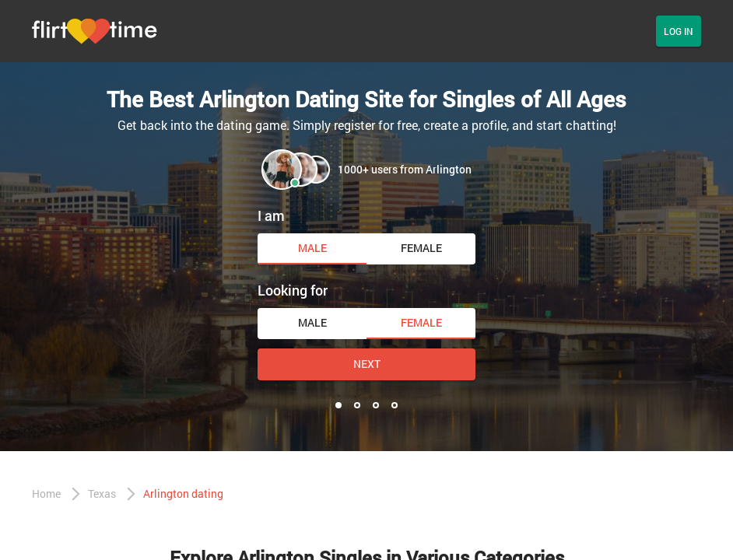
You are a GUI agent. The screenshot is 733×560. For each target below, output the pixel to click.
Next (367, 364)
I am (271, 215)
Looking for (293, 290)
